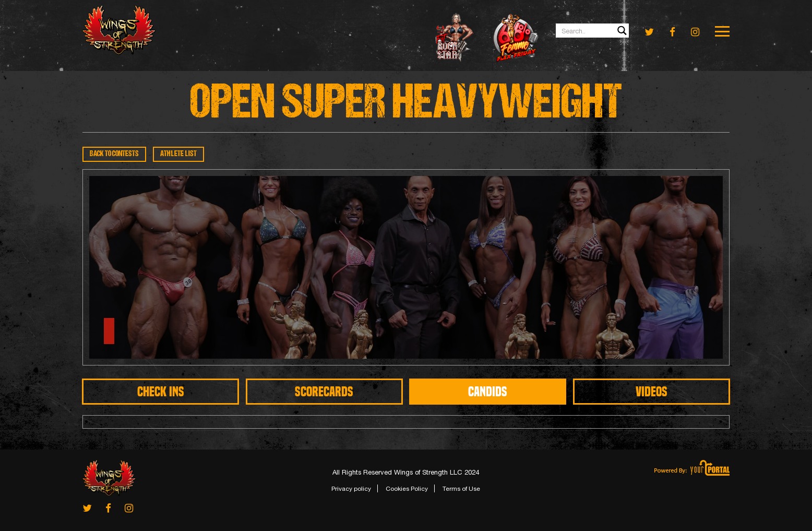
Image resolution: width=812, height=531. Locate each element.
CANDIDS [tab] (488, 392)
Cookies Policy (407, 489)
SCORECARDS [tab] (324, 392)
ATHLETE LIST (178, 154)
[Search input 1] (593, 31)
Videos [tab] (652, 392)
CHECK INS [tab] (161, 392)
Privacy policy (351, 489)
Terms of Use (461, 489)
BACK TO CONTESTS (114, 154)
